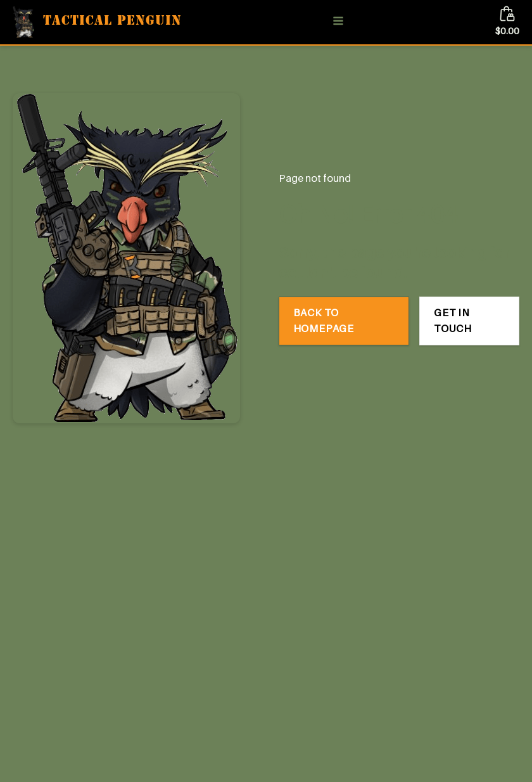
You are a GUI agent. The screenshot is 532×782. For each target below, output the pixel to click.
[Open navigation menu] (338, 22)
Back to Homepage (324, 321)
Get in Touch (453, 321)
